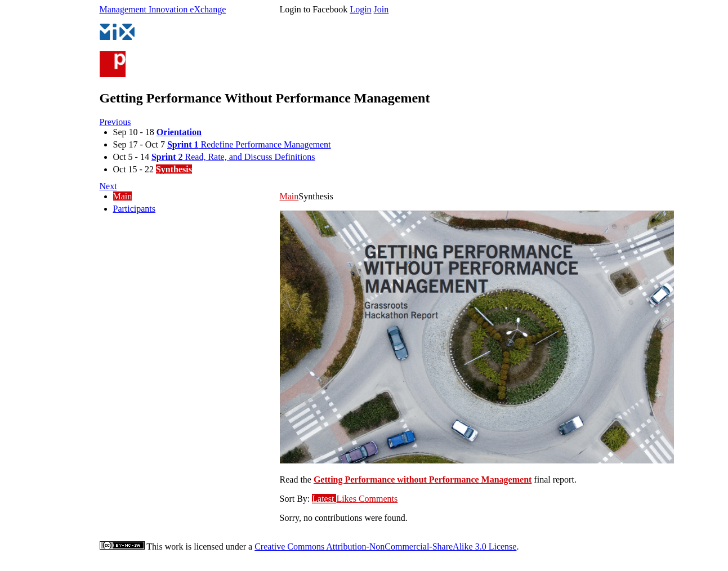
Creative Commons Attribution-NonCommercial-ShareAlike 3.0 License (385, 547)
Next (108, 186)
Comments (378, 499)
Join (381, 9)
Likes (347, 499)
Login (360, 9)
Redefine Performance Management (249, 144)
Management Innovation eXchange (163, 9)
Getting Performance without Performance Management (423, 479)
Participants (135, 209)
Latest (324, 499)
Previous (115, 122)
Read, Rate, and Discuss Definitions (233, 157)
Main (123, 196)
